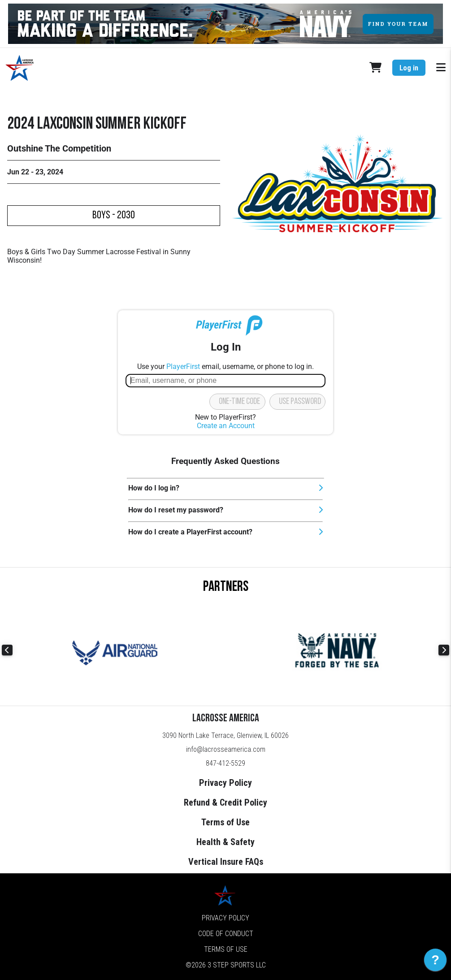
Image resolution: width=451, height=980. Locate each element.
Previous (7, 650)
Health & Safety (225, 842)
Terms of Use (225, 822)
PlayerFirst (183, 366)
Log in (409, 68)
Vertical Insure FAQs (226, 862)
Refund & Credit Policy (225, 802)
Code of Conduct (226, 934)
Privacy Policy (225, 783)
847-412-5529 (225, 763)
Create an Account (226, 426)
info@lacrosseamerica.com (226, 749)
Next (444, 650)
